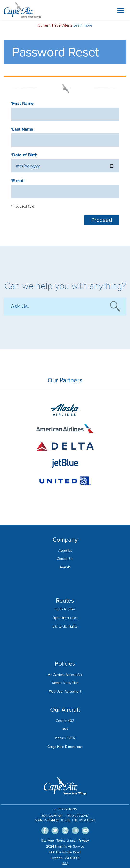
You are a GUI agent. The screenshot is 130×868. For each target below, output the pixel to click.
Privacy (84, 841)
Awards (65, 567)
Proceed (102, 220)
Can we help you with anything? (65, 286)
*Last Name (22, 129)
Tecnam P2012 (65, 738)
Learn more (83, 25)
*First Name (22, 103)
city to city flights (65, 626)
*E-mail (18, 181)
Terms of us (65, 841)
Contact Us (65, 559)
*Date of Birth (24, 155)
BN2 (65, 729)
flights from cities (65, 618)
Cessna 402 (65, 721)
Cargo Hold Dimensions (65, 747)
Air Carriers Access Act (65, 675)
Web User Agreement (65, 692)
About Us (65, 551)
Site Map (47, 841)
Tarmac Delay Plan (65, 683)
